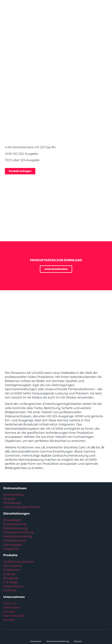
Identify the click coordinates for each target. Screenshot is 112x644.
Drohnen (10, 563)
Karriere (9, 584)
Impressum (36, 614)
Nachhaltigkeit (14, 588)
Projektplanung (15, 497)
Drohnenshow (14, 467)
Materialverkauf (15, 513)
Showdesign (12, 476)
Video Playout (13, 559)
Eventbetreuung (15, 501)
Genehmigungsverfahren (22, 480)
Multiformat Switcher (19, 534)
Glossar (78, 614)
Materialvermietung (18, 509)
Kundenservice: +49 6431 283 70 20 (56, 619)
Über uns (10, 576)
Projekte (9, 471)
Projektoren (12, 542)
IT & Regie (10, 555)
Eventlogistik (13, 517)
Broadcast (11, 551)
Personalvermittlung (18, 505)
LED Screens (12, 538)
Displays (9, 547)
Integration (11, 521)
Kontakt (9, 592)
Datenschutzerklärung (58, 614)
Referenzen (12, 580)
